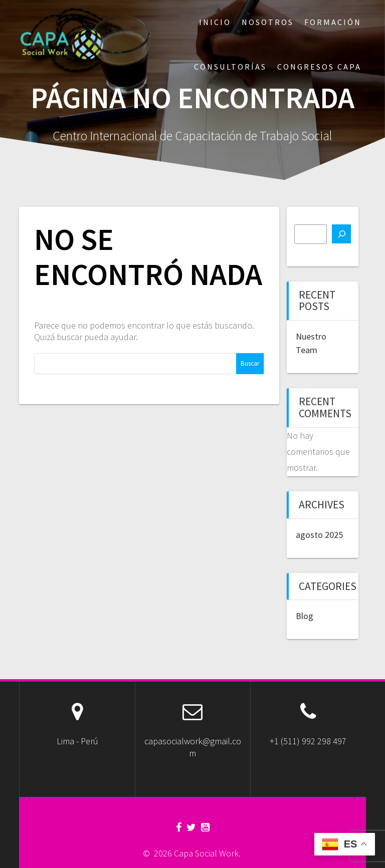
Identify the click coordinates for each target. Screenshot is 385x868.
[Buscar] (341, 234)
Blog (305, 616)
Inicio (215, 22)
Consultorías (230, 67)
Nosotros (268, 22)
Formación (333, 22)
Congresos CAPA (319, 67)
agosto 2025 (319, 535)
